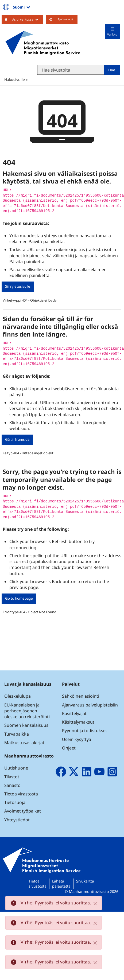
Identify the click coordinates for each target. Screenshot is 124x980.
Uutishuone (16, 768)
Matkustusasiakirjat (24, 743)
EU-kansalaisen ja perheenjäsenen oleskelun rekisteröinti (27, 711)
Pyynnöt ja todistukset (85, 731)
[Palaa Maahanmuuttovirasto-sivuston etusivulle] (43, 43)
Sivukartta (85, 881)
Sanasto (12, 785)
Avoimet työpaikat (23, 811)
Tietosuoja (15, 802)
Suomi (22, 7)
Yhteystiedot (17, 820)
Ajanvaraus (65, 19)
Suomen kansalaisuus (26, 725)
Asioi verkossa (28, 19)
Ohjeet (69, 748)
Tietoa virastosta (21, 794)
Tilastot (12, 777)
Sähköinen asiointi (81, 696)
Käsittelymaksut (78, 722)
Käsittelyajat (74, 713)
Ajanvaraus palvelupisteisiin (90, 705)
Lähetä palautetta (61, 884)
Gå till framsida (17, 439)
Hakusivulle (15, 79)
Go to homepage (19, 598)
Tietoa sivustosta (38, 884)
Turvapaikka (17, 734)
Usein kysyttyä (77, 739)
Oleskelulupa (18, 696)
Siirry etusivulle (18, 286)
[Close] (95, 904)
